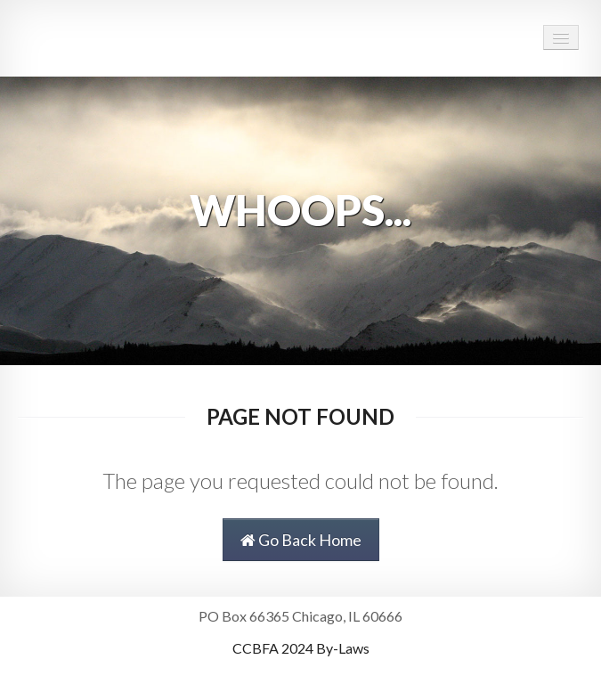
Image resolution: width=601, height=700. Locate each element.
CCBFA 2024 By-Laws (301, 648)
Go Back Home (301, 540)
